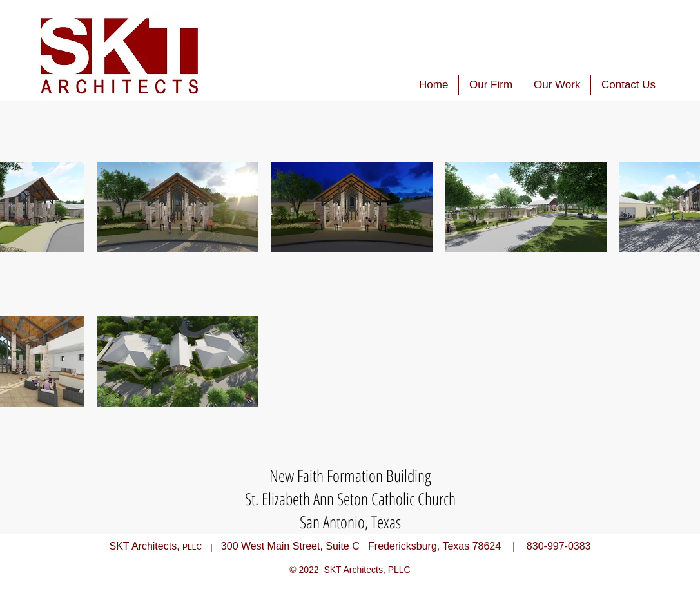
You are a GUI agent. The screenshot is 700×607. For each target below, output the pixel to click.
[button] (557, 85)
